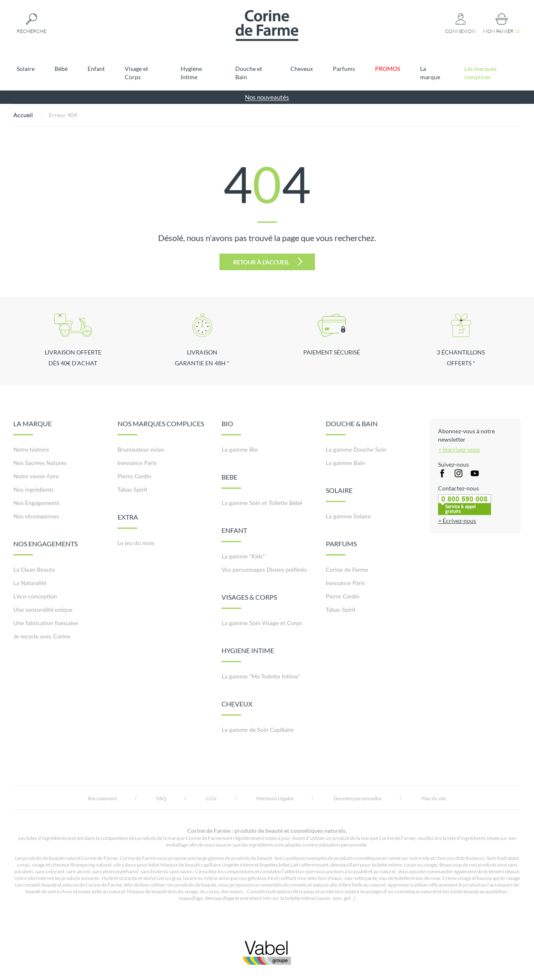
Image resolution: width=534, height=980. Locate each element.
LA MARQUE (33, 427)
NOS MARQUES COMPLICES (161, 427)
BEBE (231, 481)
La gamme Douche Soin (356, 449)
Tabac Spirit (133, 489)
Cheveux (302, 69)
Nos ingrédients (34, 489)
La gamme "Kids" (243, 556)
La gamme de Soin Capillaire (258, 730)
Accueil (23, 115)
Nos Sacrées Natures (40, 463)
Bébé (61, 69)
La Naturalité (30, 583)
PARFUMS (341, 548)
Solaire (26, 69)
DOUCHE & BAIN (352, 427)
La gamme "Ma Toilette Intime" (261, 676)
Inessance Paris (137, 463)
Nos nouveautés (267, 97)
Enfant (96, 69)
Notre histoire (31, 449)
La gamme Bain (345, 463)
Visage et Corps (136, 73)
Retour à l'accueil (268, 261)
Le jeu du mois (136, 543)
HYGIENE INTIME (248, 654)
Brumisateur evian (141, 449)
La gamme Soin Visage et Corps (262, 623)
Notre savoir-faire (36, 476)
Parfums (344, 69)
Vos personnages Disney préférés (264, 569)
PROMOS (388, 69)
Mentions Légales (275, 798)
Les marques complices (480, 73)
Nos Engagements (37, 503)
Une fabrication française (46, 623)
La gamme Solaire (348, 516)
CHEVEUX (237, 708)
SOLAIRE (339, 494)
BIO (231, 427)
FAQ (161, 798)
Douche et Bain (249, 73)
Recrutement (102, 798)
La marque (430, 73)
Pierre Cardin (135, 476)
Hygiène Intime (191, 73)
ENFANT (234, 534)
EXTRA (128, 521)
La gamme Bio (240, 449)
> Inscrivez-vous (459, 449)
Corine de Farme (347, 569)
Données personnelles (358, 798)
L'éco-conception (35, 596)
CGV (211, 798)
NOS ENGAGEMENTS (45, 548)
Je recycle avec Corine (42, 636)
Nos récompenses (36, 516)
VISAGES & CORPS (249, 601)
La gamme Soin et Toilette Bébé (262, 503)
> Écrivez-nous (457, 521)
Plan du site (434, 798)
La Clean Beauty (34, 569)
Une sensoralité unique (43, 609)
